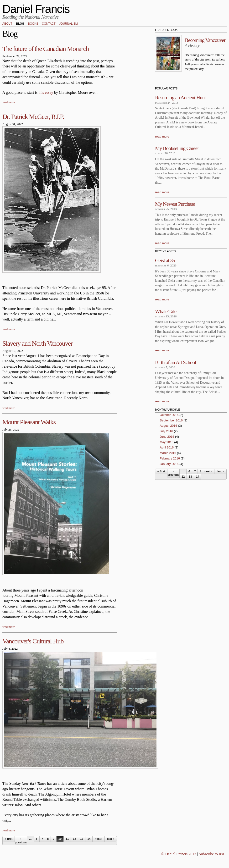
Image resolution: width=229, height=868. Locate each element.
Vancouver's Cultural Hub (33, 641)
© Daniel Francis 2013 (179, 854)
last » (111, 839)
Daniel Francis (36, 9)
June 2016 (167, 437)
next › (99, 839)
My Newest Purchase (175, 204)
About (7, 24)
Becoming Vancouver (205, 40)
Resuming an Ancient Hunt (180, 97)
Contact (49, 24)
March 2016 (168, 453)
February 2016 (170, 458)
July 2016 (167, 431)
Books (33, 24)
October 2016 (169, 415)
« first (9, 839)
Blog (20, 24)
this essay (46, 92)
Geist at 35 (165, 260)
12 (74, 839)
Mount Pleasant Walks (29, 422)
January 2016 (169, 464)
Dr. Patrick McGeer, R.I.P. (33, 117)
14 (89, 839)
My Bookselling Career (177, 148)
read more (9, 102)
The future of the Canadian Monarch (46, 49)
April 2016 (167, 447)
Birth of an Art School (175, 362)
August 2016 (169, 426)
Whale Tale (166, 311)
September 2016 (171, 420)
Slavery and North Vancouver (37, 343)
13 (82, 839)
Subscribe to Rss (211, 854)
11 (67, 839)
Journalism (68, 24)
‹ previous (21, 840)
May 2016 (167, 442)
